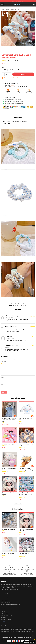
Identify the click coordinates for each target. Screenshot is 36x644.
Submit (4, 392)
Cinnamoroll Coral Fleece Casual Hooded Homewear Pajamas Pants (9, 420)
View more (18, 503)
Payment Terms (5, 613)
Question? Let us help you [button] (29, 642)
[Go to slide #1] (4, 49)
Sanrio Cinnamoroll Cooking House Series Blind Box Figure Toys (26, 494)
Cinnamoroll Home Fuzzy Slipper (9, 529)
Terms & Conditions (5, 598)
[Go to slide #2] (12, 49)
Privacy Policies (5, 600)
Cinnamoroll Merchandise (12, 9)
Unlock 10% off (33, 638)
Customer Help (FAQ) (6, 619)
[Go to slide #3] (19, 49)
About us (3, 596)
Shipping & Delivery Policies (7, 611)
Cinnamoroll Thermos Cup (8, 554)
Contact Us (4, 617)
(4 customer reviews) (13, 61)
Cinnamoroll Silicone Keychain (9, 444)
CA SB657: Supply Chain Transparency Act (11, 604)
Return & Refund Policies (7, 615)
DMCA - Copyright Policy (7, 602)
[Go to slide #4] (27, 49)
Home (2, 9)
